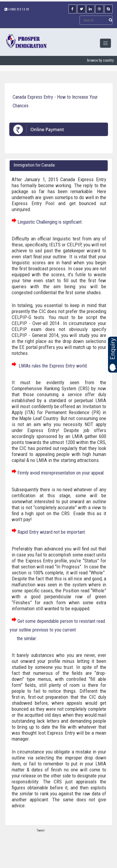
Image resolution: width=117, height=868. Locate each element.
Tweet (40, 830)
